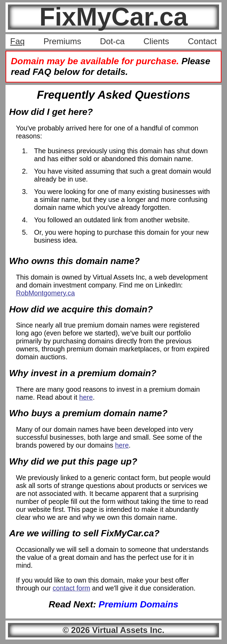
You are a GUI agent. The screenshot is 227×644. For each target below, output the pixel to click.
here (86, 397)
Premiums (62, 41)
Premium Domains (139, 604)
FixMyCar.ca (113, 17)
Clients (156, 41)
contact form (72, 588)
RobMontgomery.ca (45, 293)
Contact (203, 41)
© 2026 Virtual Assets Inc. (113, 630)
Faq (18, 41)
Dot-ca (112, 41)
